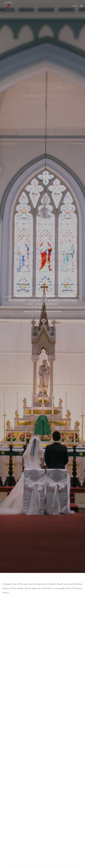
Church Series (53, 311)
